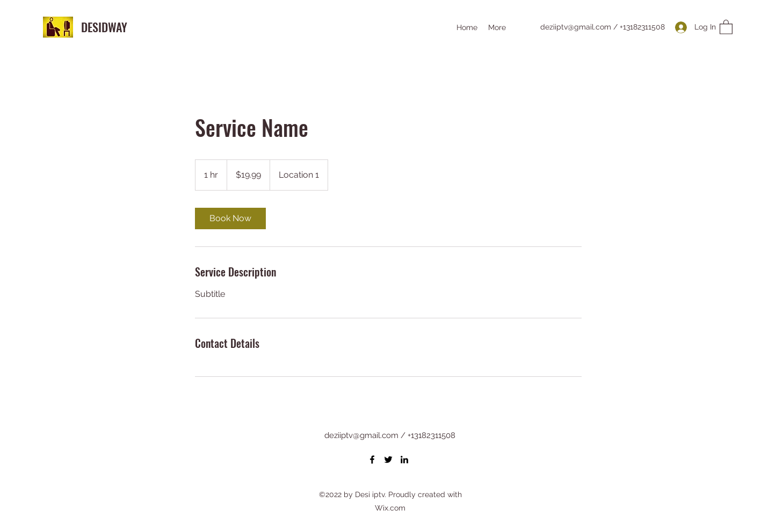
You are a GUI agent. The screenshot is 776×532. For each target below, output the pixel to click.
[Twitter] (388, 460)
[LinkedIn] (404, 460)
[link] (230, 218)
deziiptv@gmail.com (576, 27)
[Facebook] (372, 460)
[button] (726, 27)
